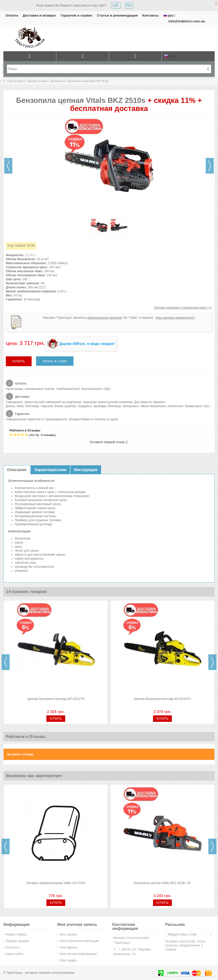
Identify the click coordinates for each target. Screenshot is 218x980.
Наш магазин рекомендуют (175, 318)
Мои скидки (68, 960)
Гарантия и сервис (77, 15)
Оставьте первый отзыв (109, 442)
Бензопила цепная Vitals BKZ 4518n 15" (163, 883)
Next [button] (212, 662)
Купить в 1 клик (55, 361)
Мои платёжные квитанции (79, 941)
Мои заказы (68, 934)
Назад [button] (8, 166)
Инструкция (86, 470)
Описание (17, 470)
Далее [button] (210, 166)
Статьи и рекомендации (117, 15)
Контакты (150, 15)
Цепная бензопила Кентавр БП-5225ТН (162, 699)
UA (116, 5)
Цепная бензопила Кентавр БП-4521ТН (56, 699)
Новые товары (16, 934)
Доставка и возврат (39, 15)
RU (129, 5)
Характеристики (50, 470)
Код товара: (17, 245)
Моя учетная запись (77, 925)
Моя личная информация (78, 954)
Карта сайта (15, 954)
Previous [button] (6, 662)
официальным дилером (105, 318)
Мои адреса (69, 947)
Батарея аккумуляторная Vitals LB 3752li (56, 883)
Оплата (12, 15)
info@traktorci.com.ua (187, 21)
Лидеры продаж (17, 941)
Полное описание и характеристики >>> (183, 308)
